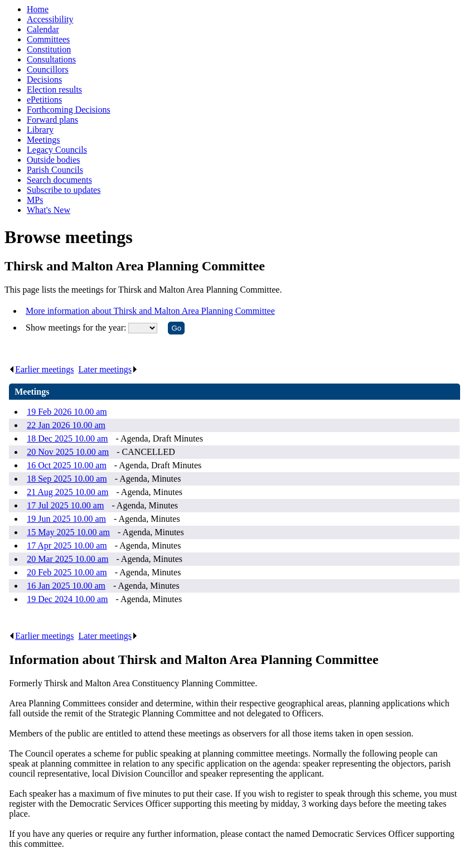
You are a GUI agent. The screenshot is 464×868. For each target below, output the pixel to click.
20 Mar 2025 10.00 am (67, 559)
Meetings (43, 140)
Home (38, 9)
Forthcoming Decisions (69, 110)
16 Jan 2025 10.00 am (66, 586)
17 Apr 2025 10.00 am (67, 545)
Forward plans (52, 120)
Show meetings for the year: (77, 328)
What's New (49, 210)
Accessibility (50, 19)
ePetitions (44, 100)
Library (40, 130)
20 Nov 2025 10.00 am (68, 452)
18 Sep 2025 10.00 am (67, 479)
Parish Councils (55, 170)
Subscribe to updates (64, 190)
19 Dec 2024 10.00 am (67, 599)
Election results (54, 89)
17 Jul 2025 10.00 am (65, 505)
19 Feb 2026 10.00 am (67, 412)
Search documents (59, 180)
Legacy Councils (57, 150)
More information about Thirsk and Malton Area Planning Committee (150, 311)
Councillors (48, 69)
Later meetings (108, 369)
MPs (35, 200)
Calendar (43, 29)
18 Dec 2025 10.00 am (67, 438)
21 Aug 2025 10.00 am (67, 492)
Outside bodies (54, 160)
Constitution (49, 49)
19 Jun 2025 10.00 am (66, 519)
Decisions (44, 79)
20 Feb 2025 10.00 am (67, 572)
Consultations (51, 59)
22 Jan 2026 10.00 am (66, 425)
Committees (48, 39)
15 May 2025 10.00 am (68, 532)
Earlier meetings (41, 369)
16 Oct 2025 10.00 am (67, 465)
